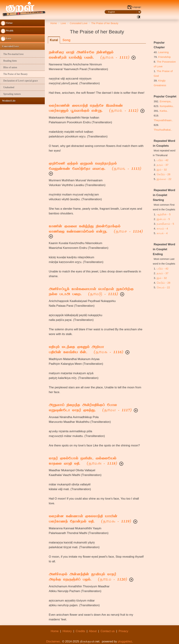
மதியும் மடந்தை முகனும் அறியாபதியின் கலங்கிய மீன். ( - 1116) (86, 350)
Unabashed (8, 87)
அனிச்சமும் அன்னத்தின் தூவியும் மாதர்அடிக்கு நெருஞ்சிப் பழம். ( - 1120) (88, 577)
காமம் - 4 (162, 228)
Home (55, 631)
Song (66, 40)
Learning (163, 52)
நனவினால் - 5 (165, 224)
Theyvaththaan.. (163, 120)
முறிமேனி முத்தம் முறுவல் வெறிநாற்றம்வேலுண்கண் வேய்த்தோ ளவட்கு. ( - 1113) (95, 166)
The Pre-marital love (12, 54)
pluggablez (125, 641)
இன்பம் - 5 (163, 219)
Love (6, 39)
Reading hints (9, 61)
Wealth (7, 31)
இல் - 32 (162, 170)
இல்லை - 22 (164, 179)
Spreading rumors (11, 94)
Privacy (123, 631)
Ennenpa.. (166, 101)
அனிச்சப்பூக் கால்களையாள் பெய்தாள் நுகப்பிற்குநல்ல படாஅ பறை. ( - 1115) (91, 292)
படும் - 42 (162, 160)
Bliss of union (9, 67)
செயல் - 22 (163, 287)
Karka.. (164, 111)
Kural (54, 40)
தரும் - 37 (162, 165)
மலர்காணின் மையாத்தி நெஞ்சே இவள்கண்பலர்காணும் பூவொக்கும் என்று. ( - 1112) (94, 109)
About (93, 631)
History (67, 631)
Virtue (7, 23)
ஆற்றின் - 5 (164, 214)
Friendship (164, 57)
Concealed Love (10, 46)
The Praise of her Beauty (14, 74)
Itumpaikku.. (167, 106)
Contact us (108, 631)
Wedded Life (8, 101)
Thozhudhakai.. (163, 130)
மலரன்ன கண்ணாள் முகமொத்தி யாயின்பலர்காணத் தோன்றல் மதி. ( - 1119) (90, 519)
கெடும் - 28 (163, 174)
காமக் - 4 (162, 233)
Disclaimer (53, 641)
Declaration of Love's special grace (19, 81)
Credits (80, 631)
